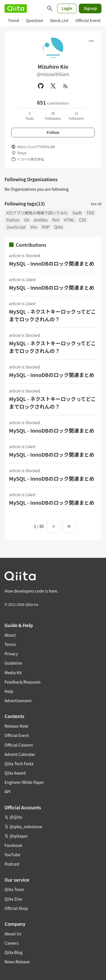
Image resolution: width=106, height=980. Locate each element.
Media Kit (13, 673)
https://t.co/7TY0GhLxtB (36, 147)
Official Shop (16, 908)
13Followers (76, 116)
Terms (10, 644)
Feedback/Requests (23, 682)
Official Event (88, 20)
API (7, 792)
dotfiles (41, 220)
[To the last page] (69, 526)
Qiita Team (14, 889)
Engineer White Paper (24, 782)
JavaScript (16, 227)
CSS (83, 220)
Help (9, 691)
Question (34, 20)
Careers (11, 943)
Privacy (11, 654)
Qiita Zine (13, 899)
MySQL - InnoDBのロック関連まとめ (52, 263)
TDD (90, 213)
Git (27, 220)
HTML (69, 220)
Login (67, 8)
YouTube (12, 855)
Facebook (13, 845)
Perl (56, 220)
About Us (13, 934)
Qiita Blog (14, 952)
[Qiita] (16, 8)
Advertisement (18, 701)
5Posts (30, 116)
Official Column (19, 745)
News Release (17, 962)
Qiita (58, 227)
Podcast (12, 864)
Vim (34, 227)
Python (13, 220)
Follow (53, 133)
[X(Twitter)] (53, 86)
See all (96, 204)
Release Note (16, 726)
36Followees (53, 116)
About (10, 635)
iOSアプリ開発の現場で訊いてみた (37, 213)
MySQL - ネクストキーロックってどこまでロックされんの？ (52, 315)
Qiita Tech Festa (19, 764)
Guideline (13, 663)
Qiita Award (15, 773)
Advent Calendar (20, 754)
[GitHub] (41, 86)
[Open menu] (91, 41)
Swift (77, 213)
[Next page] (54, 526)
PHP (46, 227)
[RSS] (66, 86)
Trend (13, 20)
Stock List (59, 20)
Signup (90, 8)
